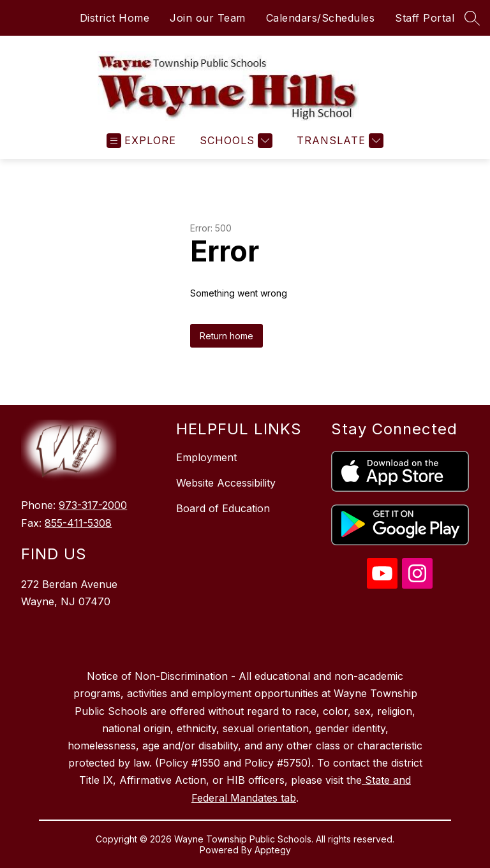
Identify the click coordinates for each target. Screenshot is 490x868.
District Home (115, 18)
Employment (206, 457)
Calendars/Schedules (321, 18)
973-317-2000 (93, 505)
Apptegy (273, 850)
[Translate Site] (338, 141)
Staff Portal (425, 18)
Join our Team (208, 18)
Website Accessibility (226, 483)
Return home (226, 336)
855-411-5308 (78, 523)
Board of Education (223, 508)
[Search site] (472, 18)
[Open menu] (141, 141)
